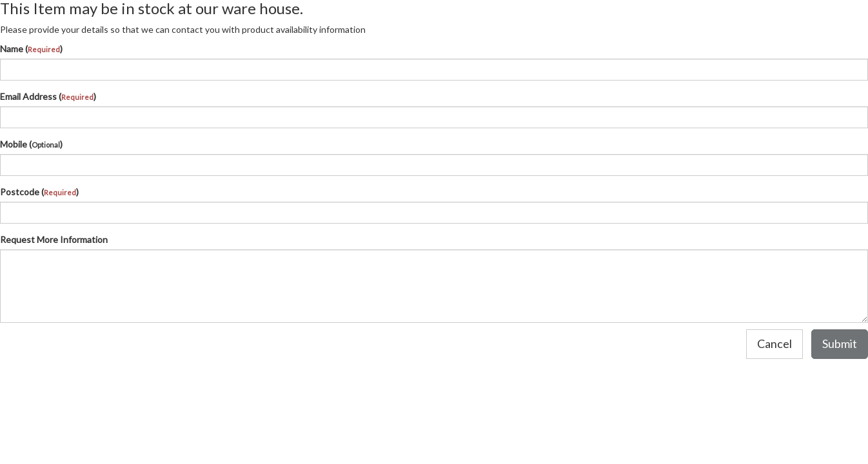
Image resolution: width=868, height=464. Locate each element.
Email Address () (48, 96)
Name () (31, 49)
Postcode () (39, 192)
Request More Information (54, 239)
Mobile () (31, 144)
